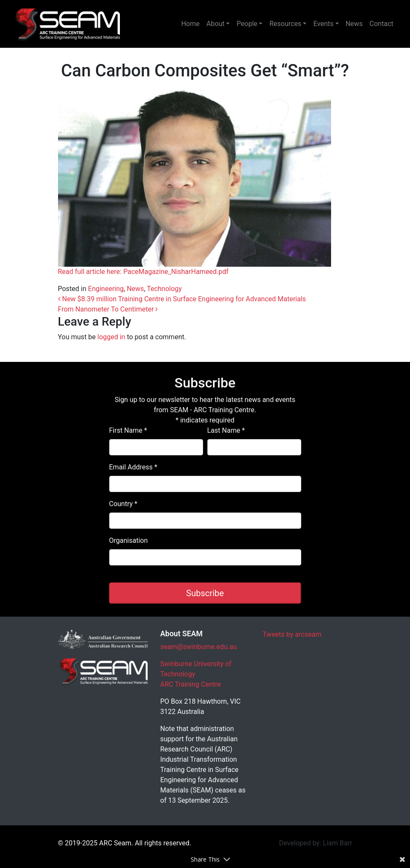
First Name (128, 430)
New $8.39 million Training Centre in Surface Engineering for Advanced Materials (182, 299)
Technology (164, 289)
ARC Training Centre (191, 684)
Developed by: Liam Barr (316, 843)
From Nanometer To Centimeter (108, 309)
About (216, 24)
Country (123, 504)
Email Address (133, 467)
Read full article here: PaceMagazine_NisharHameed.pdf (143, 272)
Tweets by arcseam (292, 634)
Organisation (129, 540)
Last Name (226, 430)
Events (323, 24)
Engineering (106, 289)
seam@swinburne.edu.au (199, 647)
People (247, 24)
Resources (285, 24)
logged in (111, 337)
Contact (381, 24)
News (354, 24)
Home (190, 24)
